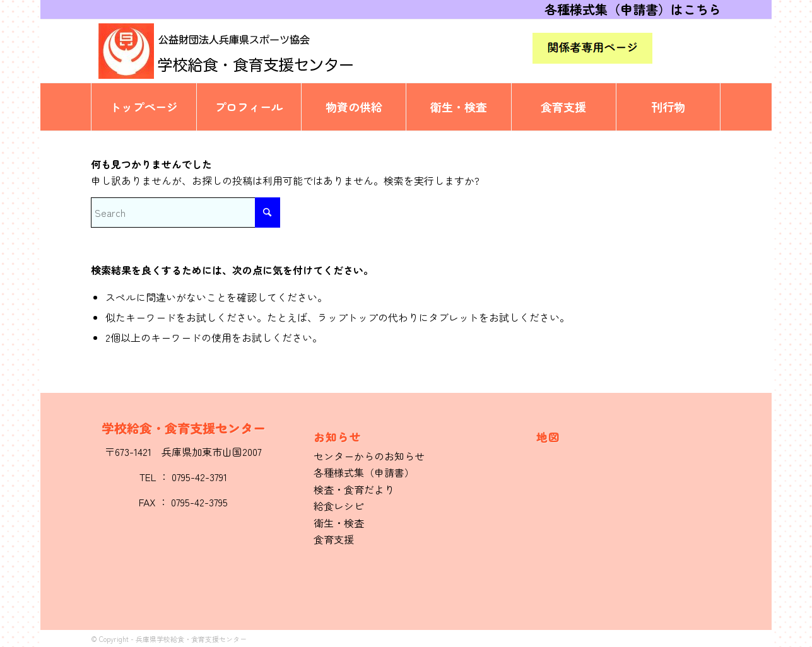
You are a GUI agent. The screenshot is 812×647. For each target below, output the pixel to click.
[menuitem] (143, 107)
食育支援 (334, 539)
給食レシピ (339, 506)
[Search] (185, 213)
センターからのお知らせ (369, 456)
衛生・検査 (339, 523)
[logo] (249, 51)
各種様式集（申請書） (364, 472)
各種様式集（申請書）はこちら (633, 9)
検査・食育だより (354, 489)
